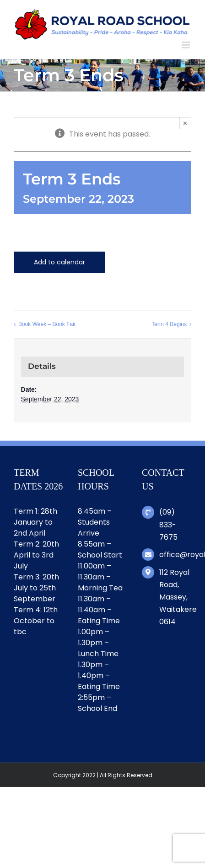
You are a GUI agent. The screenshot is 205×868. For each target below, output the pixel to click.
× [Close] (185, 123)
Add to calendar (59, 262)
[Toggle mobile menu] (186, 45)
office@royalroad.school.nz (175, 555)
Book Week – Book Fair (47, 324)
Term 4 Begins (169, 324)
